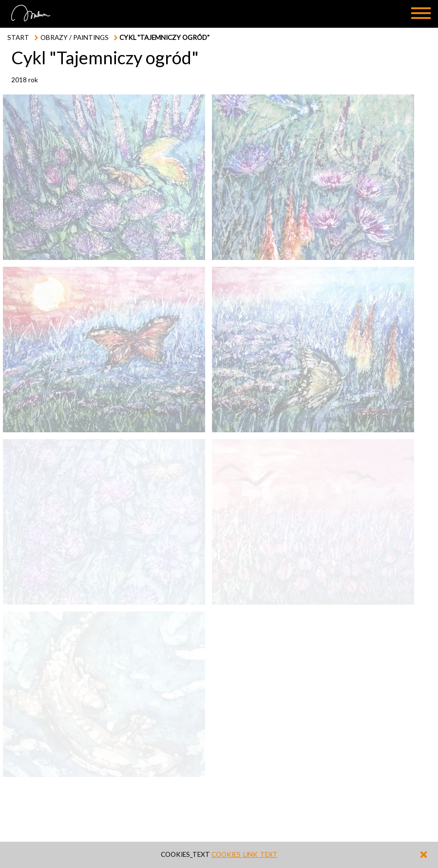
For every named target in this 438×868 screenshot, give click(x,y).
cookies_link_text (245, 854)
